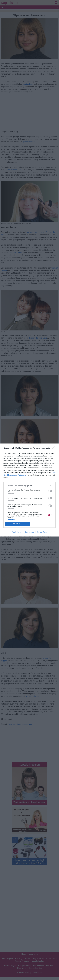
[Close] (55, 448)
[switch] (50, 491)
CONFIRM (17, 524)
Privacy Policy (42, 532)
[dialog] (29, 490)
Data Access (29, 532)
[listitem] (29, 486)
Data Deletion (17, 532)
